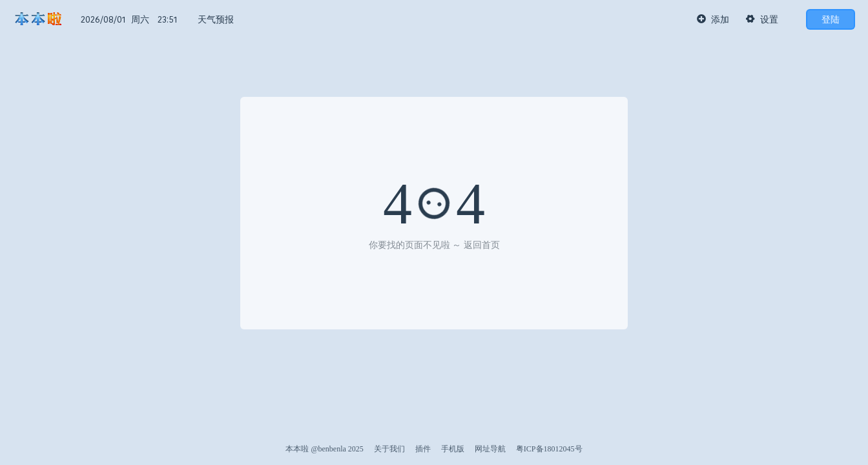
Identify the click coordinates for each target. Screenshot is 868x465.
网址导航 (490, 449)
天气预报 (216, 19)
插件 (423, 449)
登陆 (831, 19)
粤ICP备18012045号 (549, 449)
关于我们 (389, 449)
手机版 (453, 449)
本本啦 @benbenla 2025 (324, 449)
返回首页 (482, 245)
